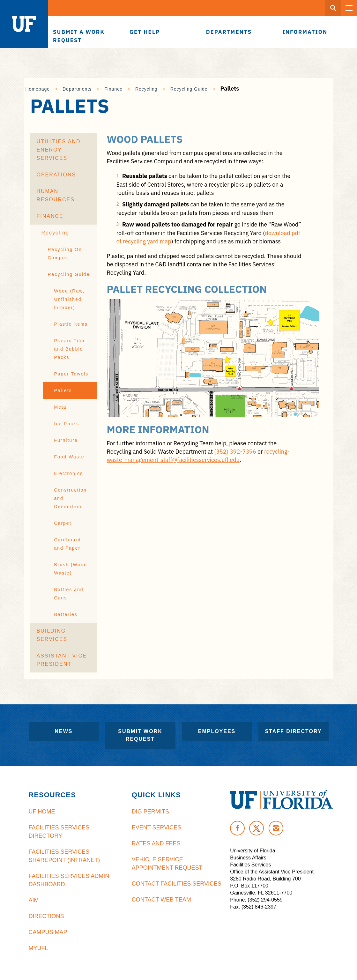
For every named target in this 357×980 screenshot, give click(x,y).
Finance (113, 89)
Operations (56, 175)
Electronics (69, 473)
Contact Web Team (161, 900)
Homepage (38, 89)
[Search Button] (333, 8)
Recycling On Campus (65, 254)
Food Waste (69, 457)
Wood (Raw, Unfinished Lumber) (70, 299)
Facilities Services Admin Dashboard (69, 880)
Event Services (156, 828)
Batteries (66, 614)
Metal (61, 407)
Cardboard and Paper (68, 544)
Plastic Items (71, 324)
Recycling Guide (189, 89)
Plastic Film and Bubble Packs (70, 349)
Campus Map (48, 932)
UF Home (42, 812)
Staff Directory (293, 731)
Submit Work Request (140, 735)
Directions (46, 916)
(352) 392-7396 (235, 452)
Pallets (63, 390)
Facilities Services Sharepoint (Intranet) (64, 856)
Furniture (66, 440)
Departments (77, 89)
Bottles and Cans (69, 594)
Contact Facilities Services (177, 884)
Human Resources (56, 195)
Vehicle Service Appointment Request (167, 864)
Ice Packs (67, 424)
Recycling (146, 89)
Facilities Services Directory (59, 832)
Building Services (52, 635)
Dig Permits (150, 812)
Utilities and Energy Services (59, 150)
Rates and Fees (156, 843)
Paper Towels (71, 374)
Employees (217, 731)
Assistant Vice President (62, 660)
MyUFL (38, 948)
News (64, 731)
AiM (34, 900)
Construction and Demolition (71, 498)
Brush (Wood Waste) (71, 569)
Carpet (63, 523)
